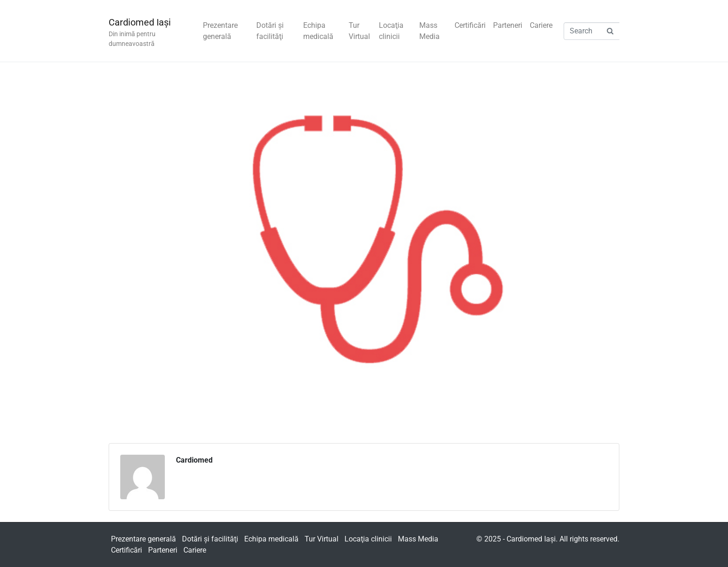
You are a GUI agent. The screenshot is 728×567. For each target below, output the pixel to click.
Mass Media (429, 31)
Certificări (470, 25)
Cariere (541, 25)
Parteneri (508, 25)
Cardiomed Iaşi (140, 22)
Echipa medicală (318, 31)
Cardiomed (194, 460)
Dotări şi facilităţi (270, 31)
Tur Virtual (359, 31)
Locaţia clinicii (391, 31)
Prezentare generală (220, 31)
